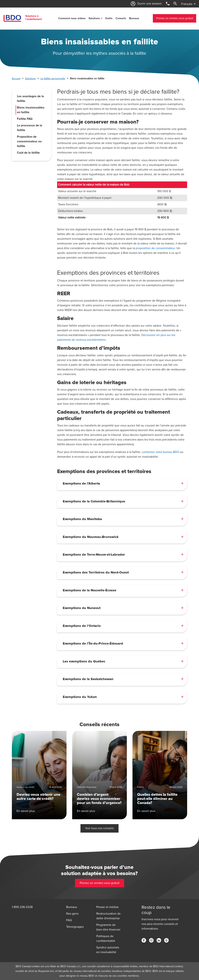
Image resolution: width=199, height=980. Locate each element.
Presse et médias (107, 907)
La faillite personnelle (53, 79)
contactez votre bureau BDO (160, 452)
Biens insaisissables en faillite (31, 110)
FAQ (69, 920)
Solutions (94, 18)
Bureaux (134, 18)
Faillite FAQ (25, 119)
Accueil (16, 79)
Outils (109, 18)
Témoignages (75, 927)
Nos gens (72, 914)
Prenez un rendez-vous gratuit (175, 18)
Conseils (121, 18)
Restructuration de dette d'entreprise (108, 916)
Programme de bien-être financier (108, 927)
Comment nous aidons (72, 18)
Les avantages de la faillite (30, 99)
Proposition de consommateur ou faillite (29, 141)
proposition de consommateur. (156, 248)
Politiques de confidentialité (106, 939)
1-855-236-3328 (22, 907)
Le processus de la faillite (30, 128)
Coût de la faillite (28, 153)
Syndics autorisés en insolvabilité (108, 950)
